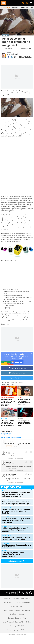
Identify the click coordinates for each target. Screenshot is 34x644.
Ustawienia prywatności (12, 610)
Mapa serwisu (25, 598)
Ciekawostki (14, 383)
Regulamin (13, 614)
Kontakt (22, 614)
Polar (13, 384)
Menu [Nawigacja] (31, 3)
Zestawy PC (26, 602)
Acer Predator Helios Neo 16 (13, 622)
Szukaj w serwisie (23, 3)
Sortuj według (6, 434)
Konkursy (17, 602)
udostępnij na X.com (17, 378)
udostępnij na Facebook (17, 368)
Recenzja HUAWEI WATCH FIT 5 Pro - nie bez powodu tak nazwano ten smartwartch (8, 403)
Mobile (20, 397)
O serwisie (15, 598)
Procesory (5, 419)
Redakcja (7, 598)
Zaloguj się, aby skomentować (11, 437)
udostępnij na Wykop (17, 373)
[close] (32, 354)
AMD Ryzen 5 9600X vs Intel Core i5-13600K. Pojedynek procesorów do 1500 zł (8, 424)
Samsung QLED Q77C (17, 626)
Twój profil (27, 3)
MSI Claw (28, 622)
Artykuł (21, 419)
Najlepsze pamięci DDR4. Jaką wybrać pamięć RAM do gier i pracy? (25, 423)
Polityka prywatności (17, 606)
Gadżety (21, 383)
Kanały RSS (26, 610)
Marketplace (8, 602)
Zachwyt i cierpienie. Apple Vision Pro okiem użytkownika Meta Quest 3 (24, 402)
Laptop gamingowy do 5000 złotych (17, 630)
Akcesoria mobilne (7, 397)
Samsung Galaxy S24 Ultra (17, 618)
